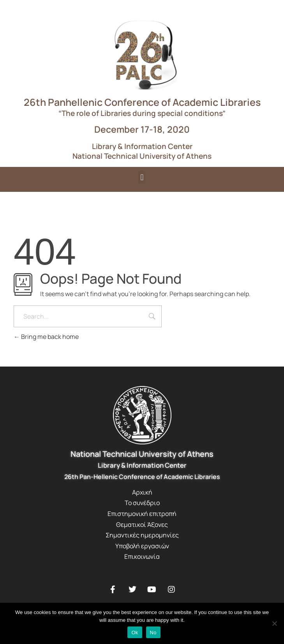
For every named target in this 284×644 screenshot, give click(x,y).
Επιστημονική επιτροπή (142, 514)
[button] (142, 177)
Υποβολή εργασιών (142, 546)
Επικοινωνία (142, 556)
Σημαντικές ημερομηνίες (142, 535)
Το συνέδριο (142, 503)
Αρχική (142, 492)
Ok (135, 633)
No (153, 633)
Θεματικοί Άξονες (142, 525)
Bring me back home (46, 337)
